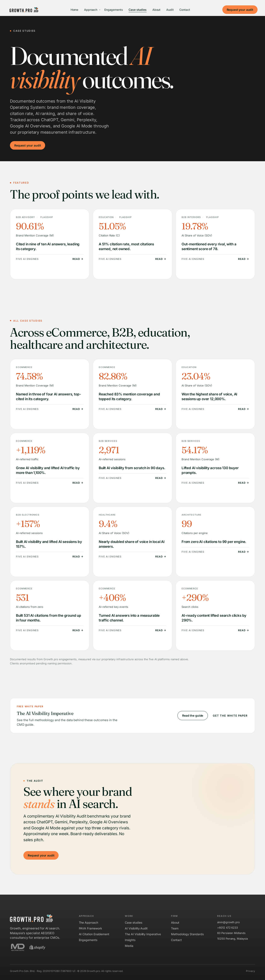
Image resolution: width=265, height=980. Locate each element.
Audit (170, 10)
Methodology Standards (187, 934)
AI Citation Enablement (94, 934)
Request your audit (240, 10)
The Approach (89, 922)
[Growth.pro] (24, 10)
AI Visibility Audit (136, 928)
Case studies (137, 10)
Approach (92, 10)
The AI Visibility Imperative (143, 934)
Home (74, 10)
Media (129, 946)
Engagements (114, 10)
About (156, 10)
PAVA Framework (90, 928)
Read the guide (193, 715)
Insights (130, 940)
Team (175, 928)
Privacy (251, 971)
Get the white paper (230, 716)
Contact (185, 10)
